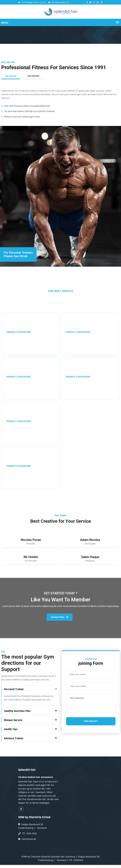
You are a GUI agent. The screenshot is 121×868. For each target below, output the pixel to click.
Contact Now (60, 619)
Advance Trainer (14, 742)
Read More (11, 348)
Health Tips (11, 732)
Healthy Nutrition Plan (17, 714)
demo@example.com (59, 2)
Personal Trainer (14, 692)
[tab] (30, 692)
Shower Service (13, 723)
